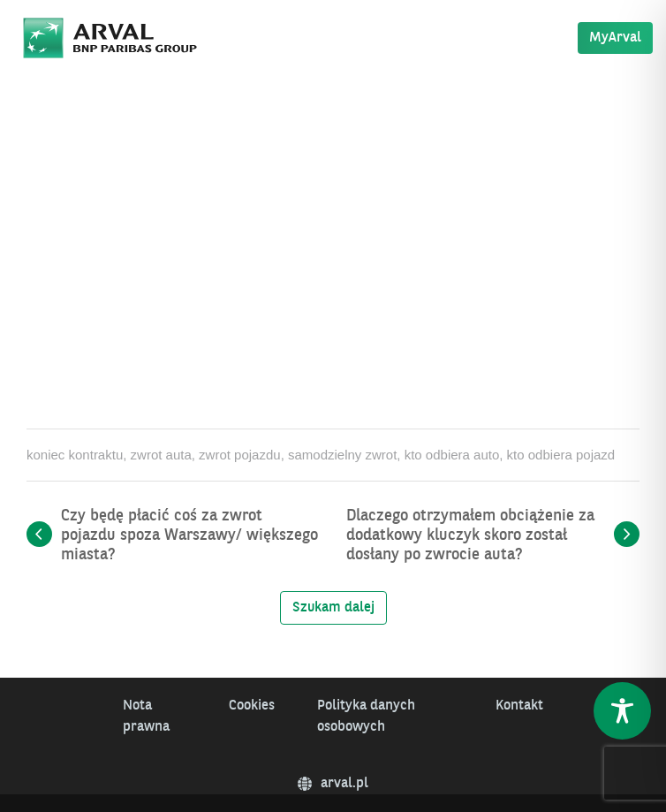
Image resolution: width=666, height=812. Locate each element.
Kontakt (519, 706)
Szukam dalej (333, 608)
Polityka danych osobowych (366, 717)
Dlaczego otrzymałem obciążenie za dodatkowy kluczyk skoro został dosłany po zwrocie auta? (470, 535)
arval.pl (333, 784)
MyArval (615, 38)
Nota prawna (146, 717)
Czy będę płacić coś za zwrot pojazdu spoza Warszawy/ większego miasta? (189, 535)
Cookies (252, 706)
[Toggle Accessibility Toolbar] (622, 711)
